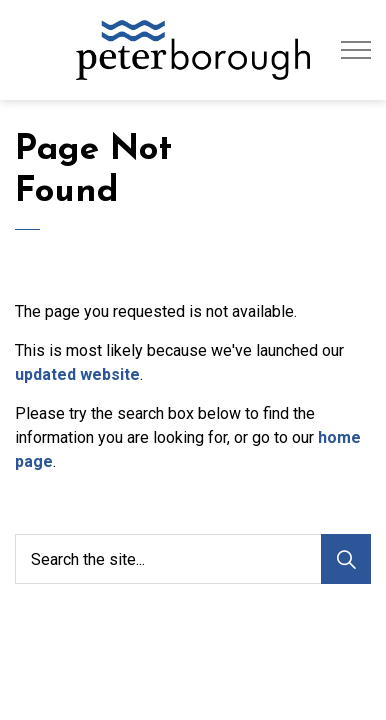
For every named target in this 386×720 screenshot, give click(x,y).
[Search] (346, 559)
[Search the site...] (193, 559)
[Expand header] (356, 50)
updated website (77, 374)
